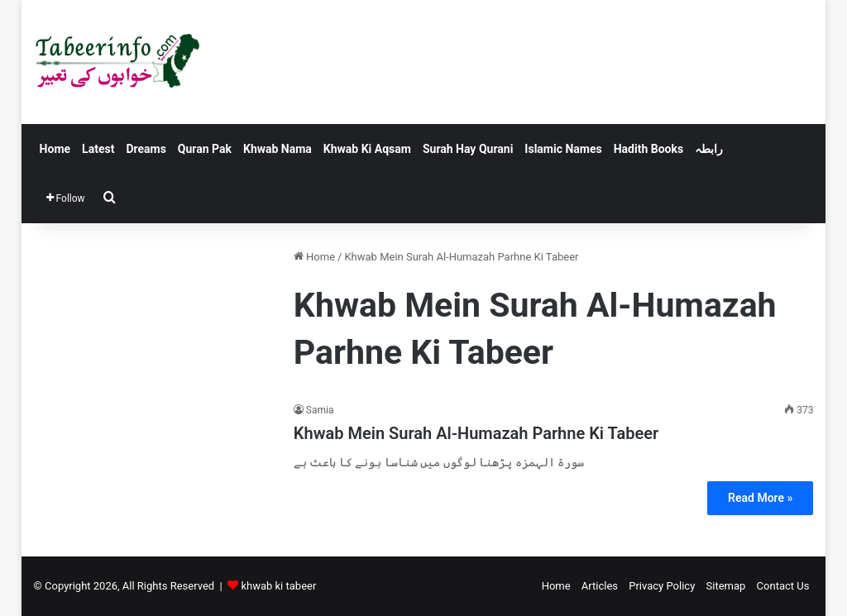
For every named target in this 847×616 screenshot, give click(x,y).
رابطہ (709, 149)
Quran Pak (205, 149)
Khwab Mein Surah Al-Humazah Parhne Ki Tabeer (476, 433)
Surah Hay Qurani (468, 149)
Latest (98, 149)
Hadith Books (648, 149)
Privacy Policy (662, 586)
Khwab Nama (278, 149)
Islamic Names (563, 149)
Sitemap (726, 586)
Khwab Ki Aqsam (367, 149)
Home (55, 149)
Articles (600, 586)
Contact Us (783, 586)
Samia (320, 410)
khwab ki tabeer (278, 586)
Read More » (760, 498)
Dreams (146, 149)
